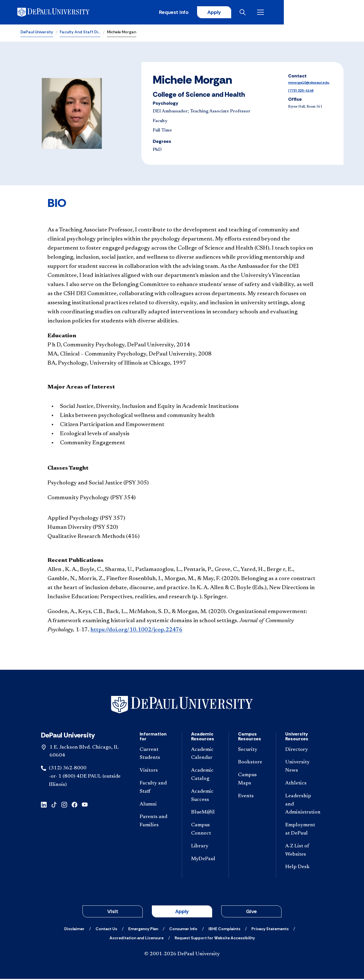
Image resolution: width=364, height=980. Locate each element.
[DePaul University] (65, 13)
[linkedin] (44, 805)
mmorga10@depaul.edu (309, 84)
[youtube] (85, 805)
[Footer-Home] (182, 706)
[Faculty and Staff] (156, 789)
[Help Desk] (302, 868)
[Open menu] (339, 13)
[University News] (302, 768)
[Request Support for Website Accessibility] (215, 939)
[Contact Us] (106, 930)
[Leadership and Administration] (302, 805)
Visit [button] (113, 913)
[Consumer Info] (183, 930)
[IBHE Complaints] (224, 930)
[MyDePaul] (205, 860)
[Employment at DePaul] (302, 831)
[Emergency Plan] (143, 930)
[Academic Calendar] (205, 755)
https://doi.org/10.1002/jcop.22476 (136, 631)
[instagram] (64, 805)
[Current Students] (156, 755)
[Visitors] (156, 772)
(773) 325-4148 (301, 92)
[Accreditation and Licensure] (136, 939)
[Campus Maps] (252, 780)
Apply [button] (182, 913)
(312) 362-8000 (68, 769)
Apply (291, 13)
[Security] (252, 751)
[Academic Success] (205, 797)
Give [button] (251, 913)
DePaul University (37, 33)
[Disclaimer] (74, 930)
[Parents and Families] (156, 822)
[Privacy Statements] (270, 930)
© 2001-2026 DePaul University (182, 955)
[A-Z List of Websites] (302, 851)
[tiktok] (54, 805)
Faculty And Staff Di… (80, 33)
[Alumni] (156, 805)
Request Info (250, 13)
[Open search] (321, 13)
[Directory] (302, 751)
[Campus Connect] (205, 831)
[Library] (205, 847)
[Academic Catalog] (205, 776)
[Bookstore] (252, 764)
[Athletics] (302, 785)
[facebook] (75, 805)
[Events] (252, 797)
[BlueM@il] (205, 814)
